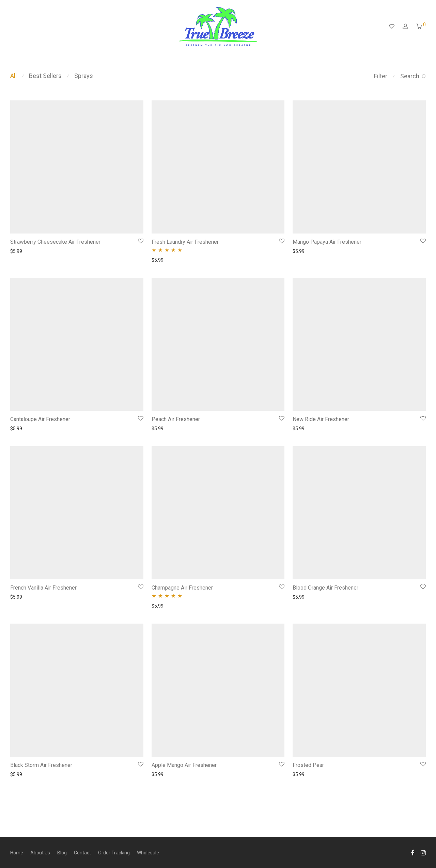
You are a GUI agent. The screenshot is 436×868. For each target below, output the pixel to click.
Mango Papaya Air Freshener (327, 242)
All (13, 76)
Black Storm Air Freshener (41, 765)
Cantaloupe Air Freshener (40, 419)
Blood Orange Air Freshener (325, 588)
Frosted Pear (308, 765)
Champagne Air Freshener (182, 588)
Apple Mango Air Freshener (184, 765)
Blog (62, 853)
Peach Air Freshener (176, 419)
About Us (40, 853)
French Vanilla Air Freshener (43, 588)
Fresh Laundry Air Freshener (185, 242)
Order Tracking (114, 853)
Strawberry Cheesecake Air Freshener (55, 242)
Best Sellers (45, 76)
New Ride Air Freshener (321, 419)
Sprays (84, 76)
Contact (82, 853)
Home (17, 853)
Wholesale (148, 853)
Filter (381, 76)
